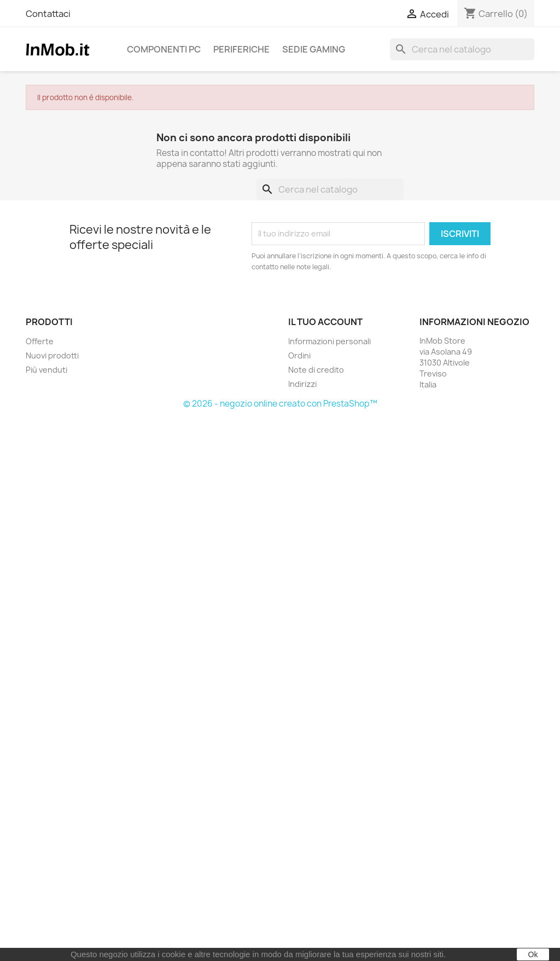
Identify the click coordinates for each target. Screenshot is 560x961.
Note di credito (316, 370)
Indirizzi (302, 384)
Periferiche (241, 49)
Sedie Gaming (314, 49)
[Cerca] (462, 49)
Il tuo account (325, 322)
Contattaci (48, 14)
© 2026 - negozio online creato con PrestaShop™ (280, 404)
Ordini (299, 355)
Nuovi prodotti (52, 355)
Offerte (40, 341)
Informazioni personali (329, 341)
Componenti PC (164, 49)
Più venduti (46, 370)
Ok (533, 954)
